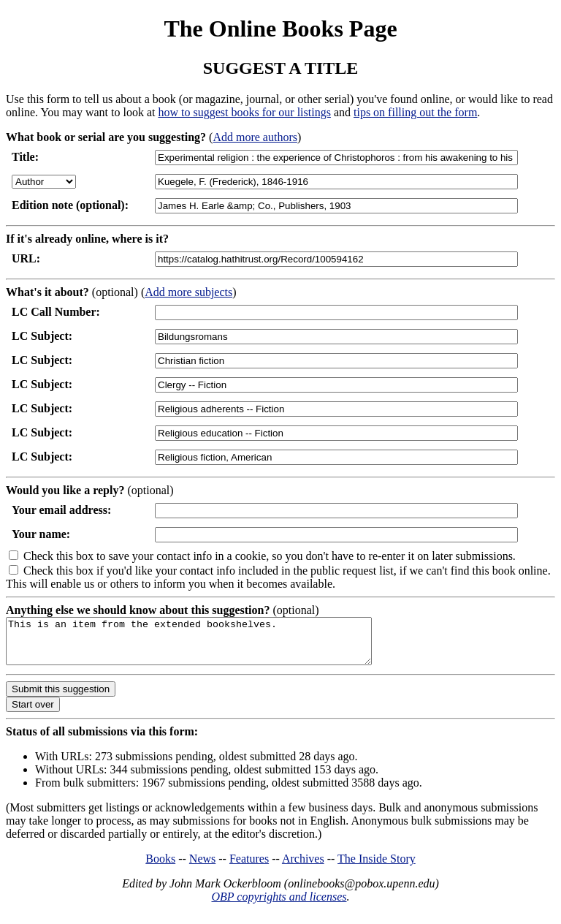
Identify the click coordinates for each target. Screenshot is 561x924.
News (202, 867)
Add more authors (255, 137)
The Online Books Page (280, 29)
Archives (303, 867)
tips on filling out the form (415, 112)
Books (160, 867)
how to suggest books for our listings (244, 112)
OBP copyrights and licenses (279, 905)
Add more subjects (188, 292)
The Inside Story (377, 867)
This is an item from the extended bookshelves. (211, 645)
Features (249, 867)
